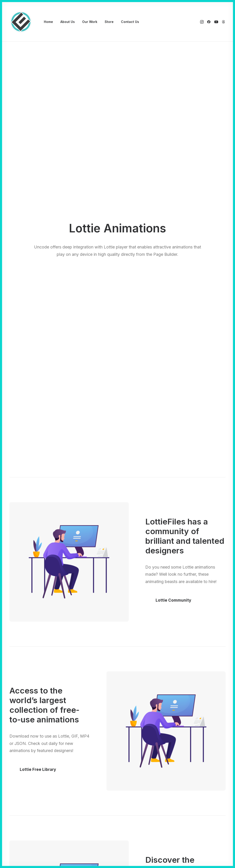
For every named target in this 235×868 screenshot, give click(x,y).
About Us (68, 22)
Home (48, 22)
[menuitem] (48, 22)
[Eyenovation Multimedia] (21, 22)
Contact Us (130, 22)
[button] (202, 22)
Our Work (90, 22)
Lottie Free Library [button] (38, 769)
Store (109, 22)
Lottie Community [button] (173, 600)
